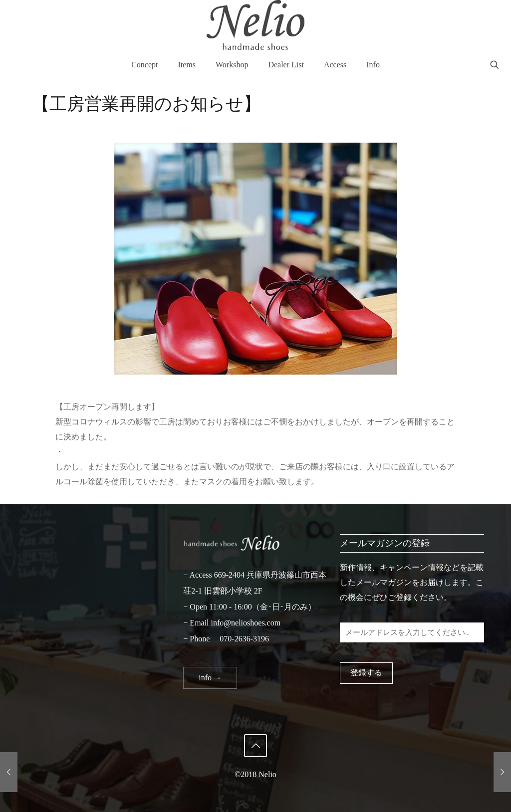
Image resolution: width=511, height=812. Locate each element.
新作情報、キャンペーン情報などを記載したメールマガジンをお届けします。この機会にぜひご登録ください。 (412, 582)
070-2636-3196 (244, 639)
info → (210, 678)
